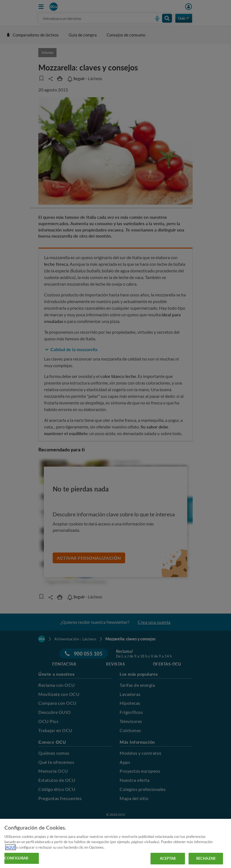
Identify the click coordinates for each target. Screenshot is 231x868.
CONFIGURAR (16, 858)
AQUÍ (10, 847)
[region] (115, 843)
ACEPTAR (168, 858)
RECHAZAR (206, 858)
